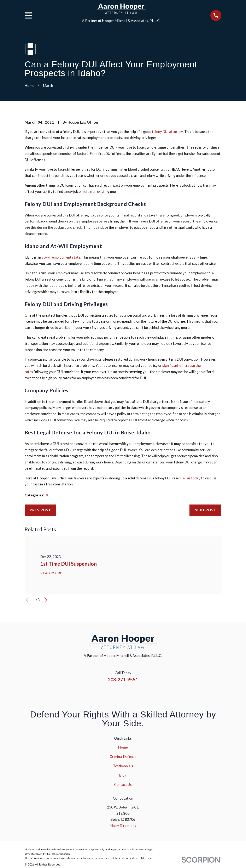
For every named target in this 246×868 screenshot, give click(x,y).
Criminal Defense (123, 757)
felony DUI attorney (167, 132)
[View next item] (46, 600)
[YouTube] (129, 694)
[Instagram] (117, 694)
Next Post (205, 510)
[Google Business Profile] (140, 694)
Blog (123, 775)
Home (123, 747)
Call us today (190, 478)
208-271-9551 (123, 680)
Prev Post (40, 510)
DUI (48, 495)
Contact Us (123, 785)
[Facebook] (106, 694)
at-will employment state (61, 257)
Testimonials (123, 766)
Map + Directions (123, 826)
